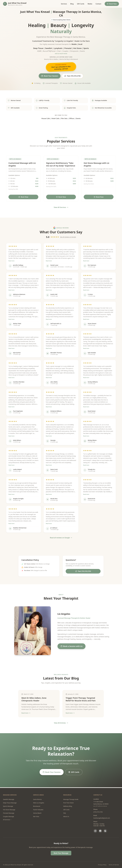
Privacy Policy (102, 865)
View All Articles (61, 723)
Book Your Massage (61, 853)
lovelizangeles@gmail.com (102, 818)
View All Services (61, 208)
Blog (72, 4)
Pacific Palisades (38, 810)
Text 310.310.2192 (74, 76)
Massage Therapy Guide (71, 799)
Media (90, 4)
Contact (98, 4)
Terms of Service (114, 865)
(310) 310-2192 (98, 812)
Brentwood (37, 806)
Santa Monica (37, 799)
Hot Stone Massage (9, 810)
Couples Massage (9, 816)
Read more (11, 261)
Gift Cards (81, 4)
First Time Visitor (69, 803)
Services (64, 4)
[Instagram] (95, 831)
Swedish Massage (9, 799)
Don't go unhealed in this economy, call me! (61, 67)
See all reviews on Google (68, 238)
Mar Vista (36, 816)
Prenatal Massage (9, 813)
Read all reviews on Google (61, 538)
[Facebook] (100, 831)
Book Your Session (49, 76)
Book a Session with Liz (71, 647)
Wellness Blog (68, 806)
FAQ (65, 813)
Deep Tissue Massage (10, 803)
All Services (7, 820)
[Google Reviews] (105, 831)
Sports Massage (8, 806)
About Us (66, 816)
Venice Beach (37, 813)
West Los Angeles (39, 803)
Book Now (112, 4)
